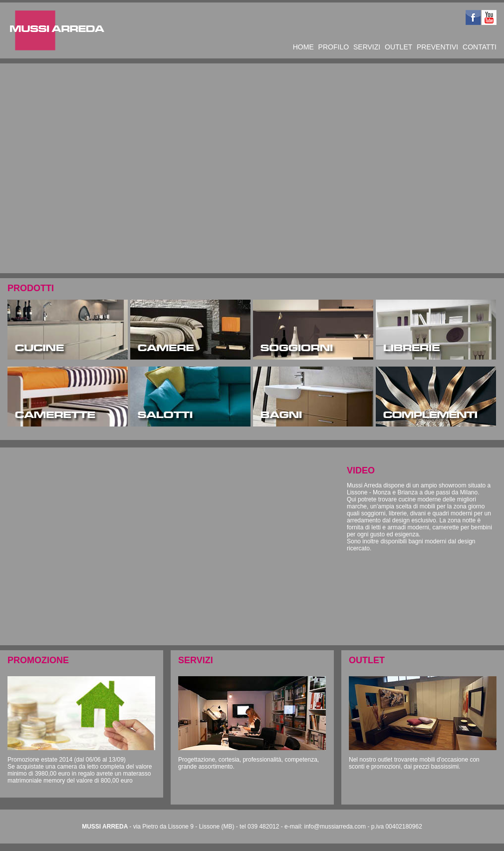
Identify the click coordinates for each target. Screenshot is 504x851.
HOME (303, 47)
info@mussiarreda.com (335, 827)
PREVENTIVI (437, 47)
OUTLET (398, 47)
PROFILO (334, 47)
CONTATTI (480, 47)
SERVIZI (367, 47)
